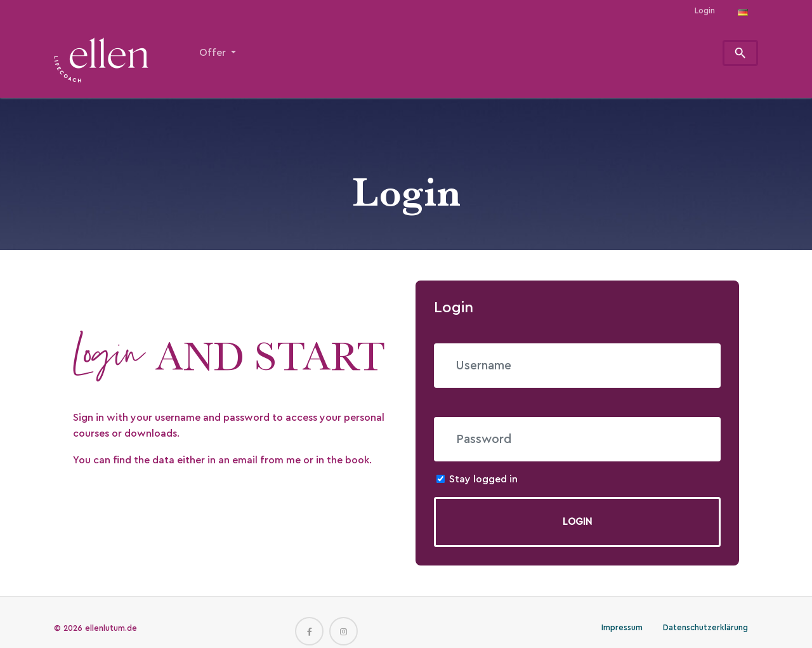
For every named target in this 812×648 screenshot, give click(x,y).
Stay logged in (483, 479)
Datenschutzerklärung (705, 628)
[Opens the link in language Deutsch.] (743, 11)
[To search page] (741, 53)
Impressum (622, 628)
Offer (214, 53)
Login (705, 11)
